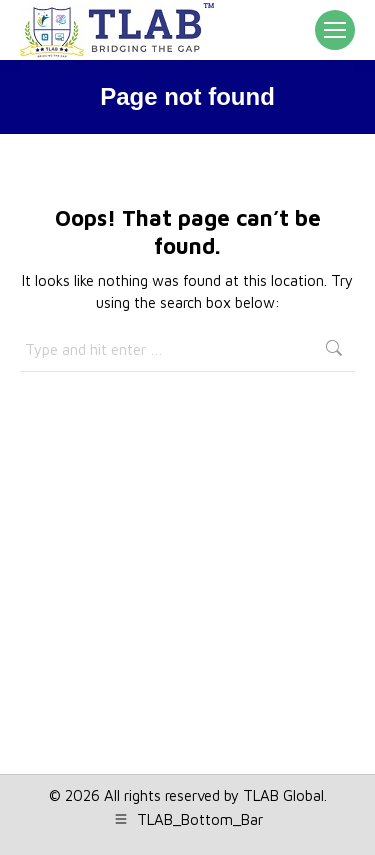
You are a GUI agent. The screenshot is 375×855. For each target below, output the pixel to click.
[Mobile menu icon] (335, 30)
